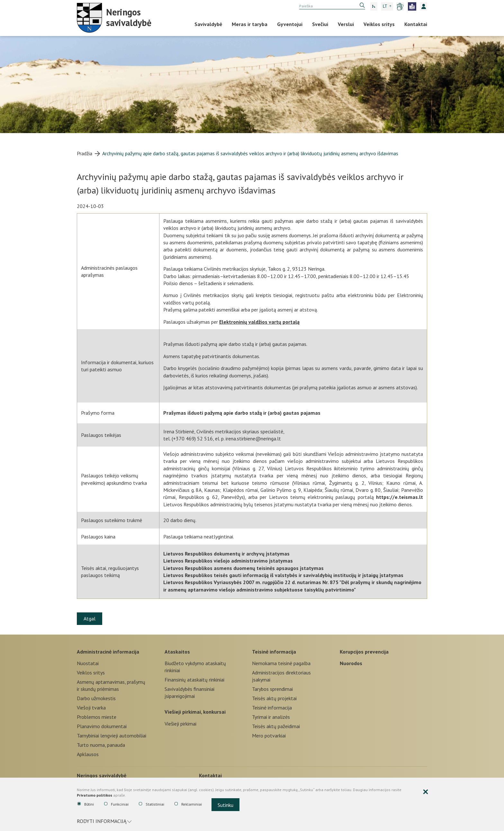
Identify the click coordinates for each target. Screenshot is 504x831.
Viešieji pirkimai (180, 724)
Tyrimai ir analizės (271, 717)
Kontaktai (416, 24)
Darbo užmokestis (96, 698)
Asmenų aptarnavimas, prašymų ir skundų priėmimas (111, 685)
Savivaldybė (208, 24)
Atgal (90, 619)
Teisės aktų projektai (274, 698)
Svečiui (320, 24)
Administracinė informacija (108, 652)
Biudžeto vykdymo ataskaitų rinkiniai (195, 667)
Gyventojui (290, 24)
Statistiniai (152, 804)
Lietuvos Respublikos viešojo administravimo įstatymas (228, 561)
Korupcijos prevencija (364, 652)
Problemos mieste (97, 717)
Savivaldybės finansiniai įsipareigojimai (189, 692)
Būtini (86, 804)
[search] (332, 6)
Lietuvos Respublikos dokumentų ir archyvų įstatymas (226, 554)
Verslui (346, 24)
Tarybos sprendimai (272, 689)
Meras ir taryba (250, 24)
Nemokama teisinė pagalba (281, 663)
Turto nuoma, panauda (101, 745)
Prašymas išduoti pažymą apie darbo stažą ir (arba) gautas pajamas (242, 413)
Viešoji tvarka (91, 708)
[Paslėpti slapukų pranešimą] (426, 792)
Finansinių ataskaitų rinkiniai (194, 680)
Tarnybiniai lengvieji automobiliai (112, 736)
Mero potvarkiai (269, 736)
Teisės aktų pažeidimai (276, 726)
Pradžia (85, 153)
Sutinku (225, 805)
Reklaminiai (188, 804)
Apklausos (88, 754)
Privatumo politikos (94, 795)
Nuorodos (351, 663)
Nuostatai (88, 663)
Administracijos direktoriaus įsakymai (281, 676)
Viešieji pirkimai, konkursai (195, 712)
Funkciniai (116, 804)
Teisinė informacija (274, 652)
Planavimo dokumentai (102, 726)
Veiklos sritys (379, 24)
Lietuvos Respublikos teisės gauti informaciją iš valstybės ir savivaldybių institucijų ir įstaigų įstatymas (283, 575)
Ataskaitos (177, 652)
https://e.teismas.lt (400, 497)
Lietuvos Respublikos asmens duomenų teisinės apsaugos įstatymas (243, 568)
